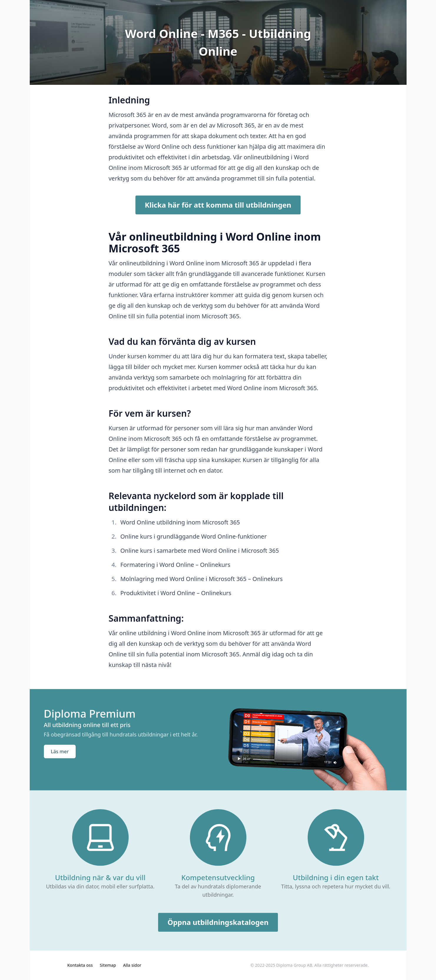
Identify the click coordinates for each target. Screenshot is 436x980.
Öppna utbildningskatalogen (218, 922)
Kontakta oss (80, 965)
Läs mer (60, 751)
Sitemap (108, 965)
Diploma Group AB (294, 965)
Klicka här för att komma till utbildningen (218, 205)
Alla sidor (132, 965)
